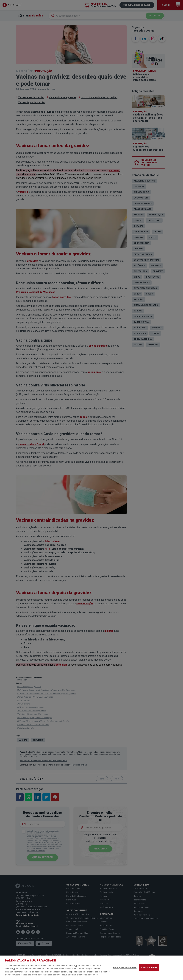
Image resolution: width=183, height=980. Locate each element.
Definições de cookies (125, 968)
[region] (91, 968)
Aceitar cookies (149, 968)
